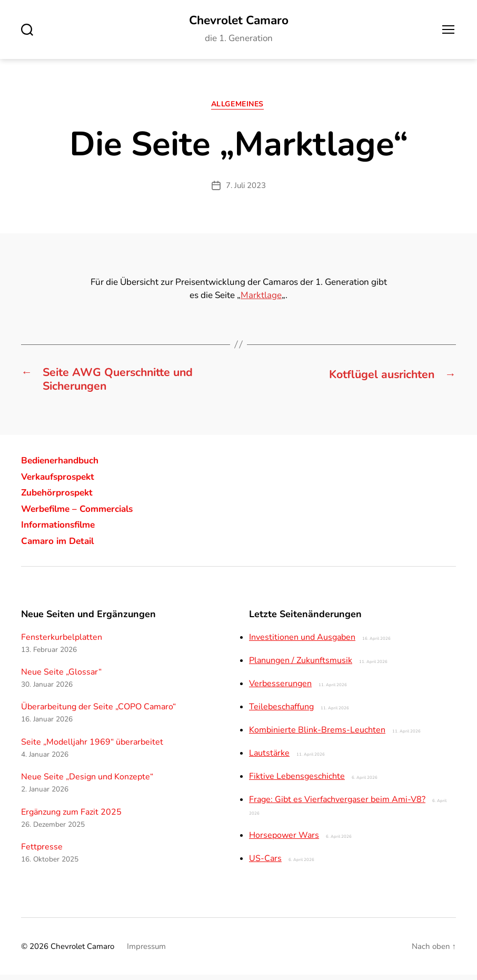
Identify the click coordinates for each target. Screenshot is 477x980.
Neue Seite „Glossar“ (61, 677)
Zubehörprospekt (59, 498)
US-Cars (265, 863)
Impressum (146, 951)
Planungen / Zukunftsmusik (301, 665)
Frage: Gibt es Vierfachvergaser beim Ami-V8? (337, 804)
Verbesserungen (280, 688)
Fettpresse (42, 852)
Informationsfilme (61, 530)
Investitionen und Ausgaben (302, 642)
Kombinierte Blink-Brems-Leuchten (317, 735)
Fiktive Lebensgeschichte (297, 781)
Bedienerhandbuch (63, 466)
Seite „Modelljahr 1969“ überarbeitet (92, 747)
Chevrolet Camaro (238, 21)
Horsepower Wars (284, 840)
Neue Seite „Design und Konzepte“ (87, 782)
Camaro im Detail (60, 546)
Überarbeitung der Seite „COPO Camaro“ (98, 712)
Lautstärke (269, 758)
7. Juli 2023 (246, 187)
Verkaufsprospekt (61, 481)
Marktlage (261, 297)
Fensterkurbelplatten (62, 642)
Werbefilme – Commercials (81, 513)
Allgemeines (238, 106)
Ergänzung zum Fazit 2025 (71, 817)
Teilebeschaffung (281, 711)
